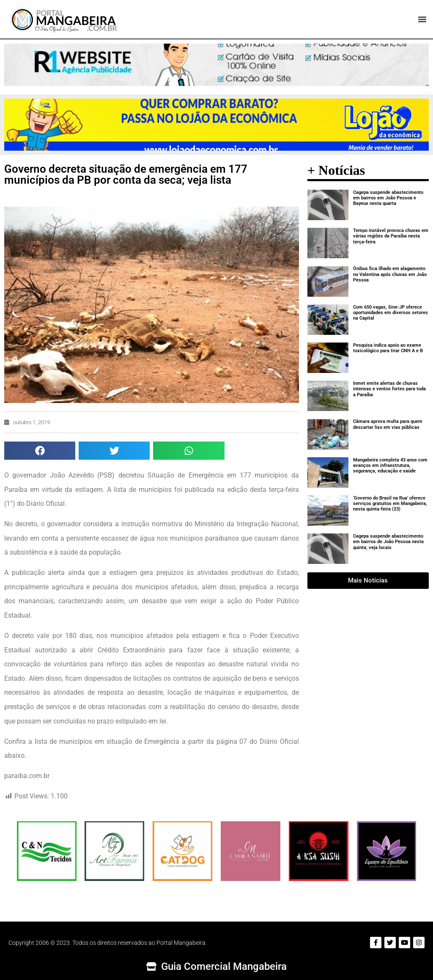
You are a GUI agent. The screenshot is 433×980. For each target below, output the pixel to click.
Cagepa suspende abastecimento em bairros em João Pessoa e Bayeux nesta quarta (388, 198)
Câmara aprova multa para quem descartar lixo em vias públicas (388, 424)
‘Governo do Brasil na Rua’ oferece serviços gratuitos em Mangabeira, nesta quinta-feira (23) (390, 504)
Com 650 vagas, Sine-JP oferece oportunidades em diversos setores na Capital (391, 313)
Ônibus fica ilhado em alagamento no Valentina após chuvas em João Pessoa (390, 274)
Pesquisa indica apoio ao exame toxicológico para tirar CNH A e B (388, 348)
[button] (422, 19)
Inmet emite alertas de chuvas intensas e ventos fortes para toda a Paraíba (389, 389)
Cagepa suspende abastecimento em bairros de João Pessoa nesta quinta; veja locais (388, 542)
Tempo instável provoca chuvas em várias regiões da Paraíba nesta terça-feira (391, 236)
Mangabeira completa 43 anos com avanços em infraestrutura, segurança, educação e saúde (390, 465)
